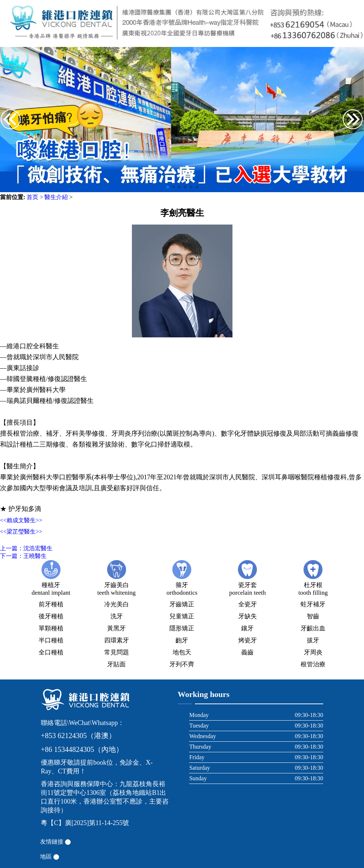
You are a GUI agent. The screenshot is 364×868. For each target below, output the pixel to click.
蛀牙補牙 (313, 604)
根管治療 (313, 664)
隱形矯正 (182, 628)
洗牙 (117, 616)
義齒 (247, 652)
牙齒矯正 (182, 604)
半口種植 (51, 640)
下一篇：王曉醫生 (23, 556)
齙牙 (182, 640)
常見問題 (117, 652)
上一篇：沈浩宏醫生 (26, 548)
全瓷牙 (248, 604)
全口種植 (51, 652)
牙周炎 (313, 652)
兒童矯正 (182, 616)
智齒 (313, 616)
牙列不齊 (182, 664)
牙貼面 (116, 664)
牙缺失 (248, 616)
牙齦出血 (313, 628)
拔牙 (313, 640)
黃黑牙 (116, 628)
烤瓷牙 (248, 640)
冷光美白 (117, 604)
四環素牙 (117, 640)
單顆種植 (51, 628)
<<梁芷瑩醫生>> (21, 532)
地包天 (182, 652)
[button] (353, 120)
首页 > (35, 197)
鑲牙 (247, 628)
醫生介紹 (56, 197)
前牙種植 (51, 604)
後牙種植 (51, 616)
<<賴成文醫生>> (21, 520)
